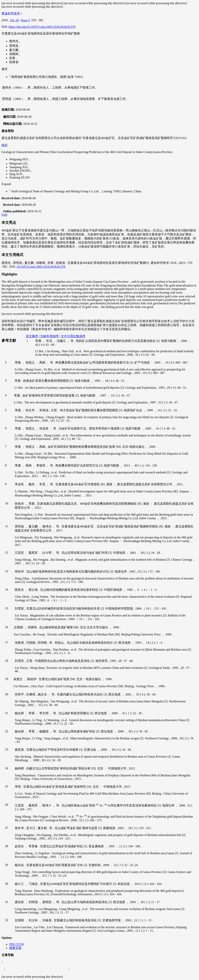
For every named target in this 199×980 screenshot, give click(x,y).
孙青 (13, 58)
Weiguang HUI (19, 159)
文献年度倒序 (49, 336)
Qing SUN (16, 174)
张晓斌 (14, 54)
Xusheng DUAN (19, 177)
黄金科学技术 (11, 13)
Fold (4, 215)
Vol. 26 (14, 20)
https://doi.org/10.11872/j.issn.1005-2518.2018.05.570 (42, 27)
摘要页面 (15, 948)
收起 (5, 145)
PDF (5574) (16, 944)
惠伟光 (14, 41)
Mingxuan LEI (19, 164)
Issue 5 (26, 20)
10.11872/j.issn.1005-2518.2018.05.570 (41, 267)
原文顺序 (32, 336)
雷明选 (14, 46)
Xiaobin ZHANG (20, 171)
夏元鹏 (14, 50)
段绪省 (14, 62)
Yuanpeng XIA (19, 167)
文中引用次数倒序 (73, 336)
